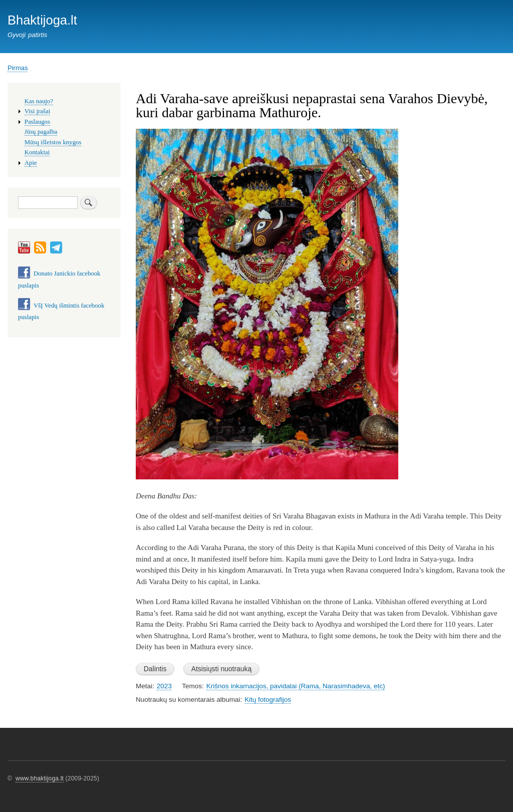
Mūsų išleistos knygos (53, 142)
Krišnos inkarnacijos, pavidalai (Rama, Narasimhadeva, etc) (296, 686)
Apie (31, 163)
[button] (267, 484)
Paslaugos (37, 122)
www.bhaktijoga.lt (40, 778)
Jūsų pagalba (41, 132)
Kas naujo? (39, 101)
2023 (164, 686)
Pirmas (18, 68)
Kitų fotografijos (268, 700)
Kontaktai (37, 152)
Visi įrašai (37, 111)
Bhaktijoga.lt (42, 20)
